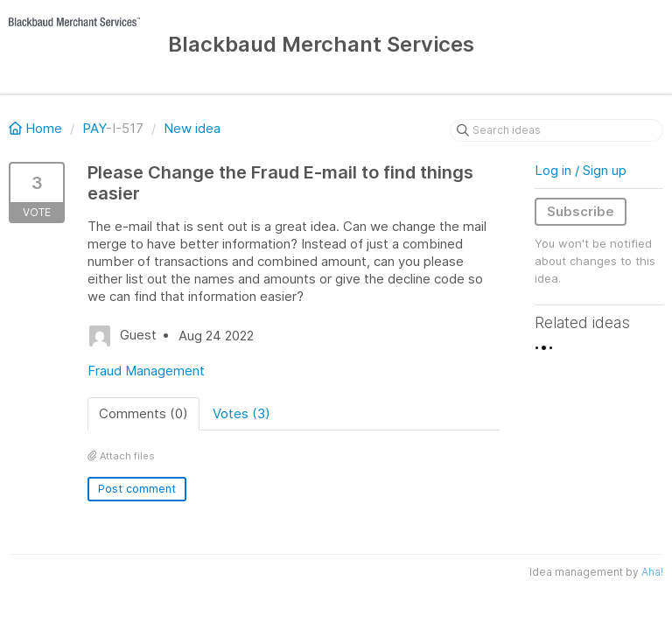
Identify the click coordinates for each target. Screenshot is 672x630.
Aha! (652, 572)
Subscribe (581, 211)
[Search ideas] (556, 130)
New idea (192, 128)
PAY (94, 128)
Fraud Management (146, 371)
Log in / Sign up (581, 170)
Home (37, 128)
